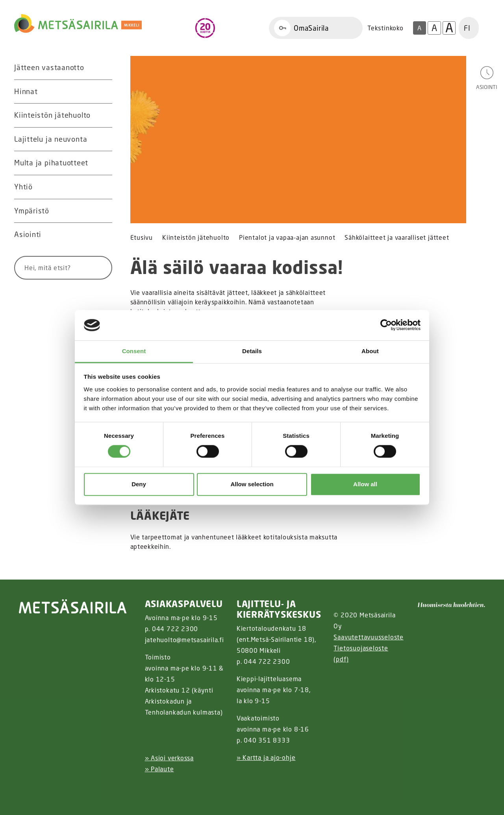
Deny (139, 484)
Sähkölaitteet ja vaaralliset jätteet (397, 238)
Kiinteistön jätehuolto (52, 115)
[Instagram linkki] (148, 788)
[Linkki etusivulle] (78, 24)
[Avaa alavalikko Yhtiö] (104, 187)
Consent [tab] (134, 351)
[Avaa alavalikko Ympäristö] (104, 211)
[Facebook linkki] (142, 788)
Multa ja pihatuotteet (51, 163)
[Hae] (97, 268)
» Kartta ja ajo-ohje (266, 758)
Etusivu (142, 238)
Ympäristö (32, 211)
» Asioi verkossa (169, 758)
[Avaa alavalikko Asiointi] (104, 235)
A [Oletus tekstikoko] (419, 28)
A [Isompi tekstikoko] (434, 28)
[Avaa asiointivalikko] (487, 77)
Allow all (365, 484)
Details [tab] (252, 351)
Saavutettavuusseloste (368, 637)
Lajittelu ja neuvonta (51, 139)
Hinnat (26, 91)
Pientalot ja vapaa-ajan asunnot (287, 238)
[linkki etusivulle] (73, 606)
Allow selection (252, 484)
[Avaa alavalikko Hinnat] (104, 92)
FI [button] (467, 28)
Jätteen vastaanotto (49, 67)
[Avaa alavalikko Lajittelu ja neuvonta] (104, 139)
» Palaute (159, 769)
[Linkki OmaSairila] (316, 28)
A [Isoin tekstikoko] (449, 28)
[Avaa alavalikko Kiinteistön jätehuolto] (104, 115)
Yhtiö (23, 187)
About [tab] (370, 351)
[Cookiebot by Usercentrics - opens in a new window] (386, 325)
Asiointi (28, 234)
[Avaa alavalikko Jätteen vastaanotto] (104, 68)
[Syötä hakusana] (49, 268)
